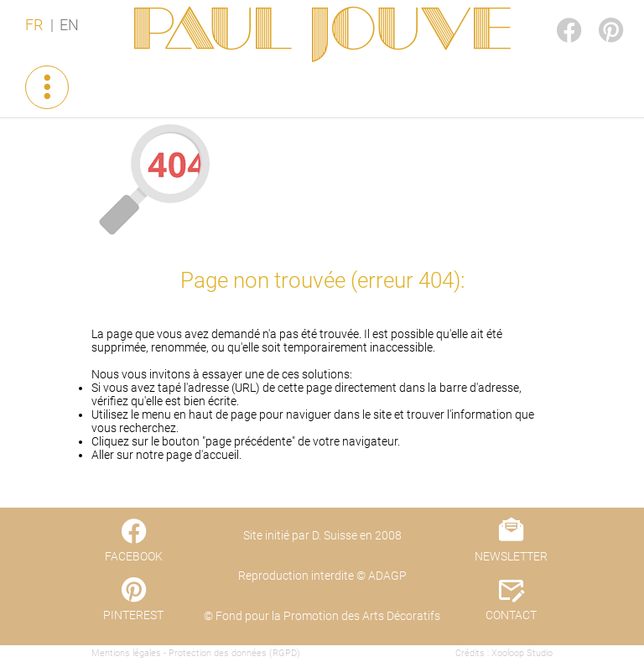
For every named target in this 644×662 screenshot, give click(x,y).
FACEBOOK (555, 14)
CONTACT (511, 615)
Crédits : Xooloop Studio (504, 653)
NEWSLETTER (511, 556)
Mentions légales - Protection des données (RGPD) (196, 653)
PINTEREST (597, 14)
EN (69, 25)
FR (34, 25)
